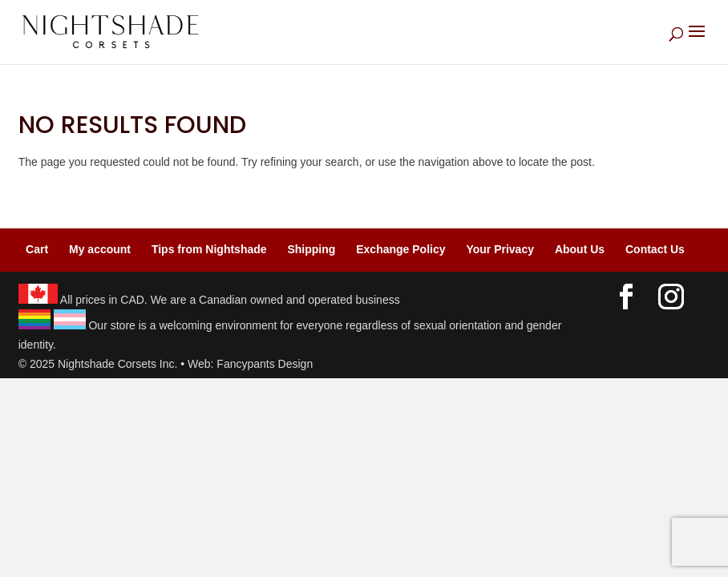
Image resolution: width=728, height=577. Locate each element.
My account (100, 249)
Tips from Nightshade (209, 249)
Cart (37, 249)
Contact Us (655, 249)
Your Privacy (500, 249)
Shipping (311, 249)
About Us (580, 249)
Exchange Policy (400, 249)
